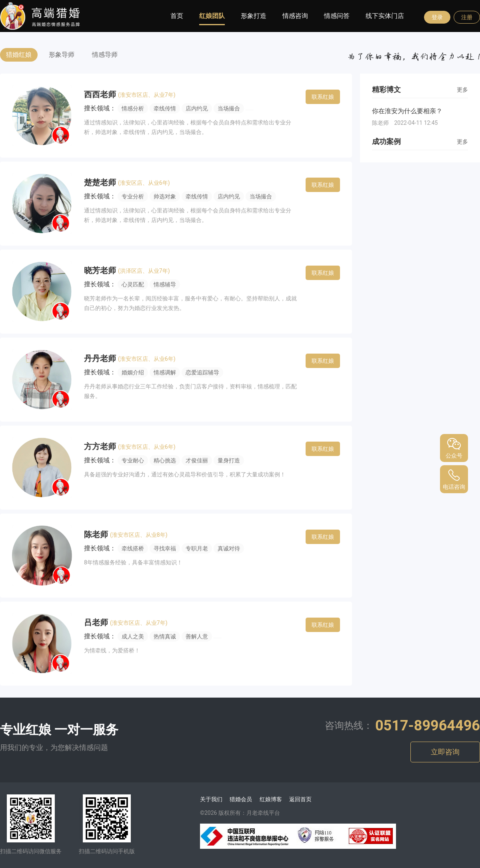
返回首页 (300, 799)
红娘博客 (271, 799)
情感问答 (337, 16)
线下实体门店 (385, 16)
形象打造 (254, 16)
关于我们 (211, 799)
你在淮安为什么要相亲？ (407, 111)
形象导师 (62, 55)
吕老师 (97, 622)
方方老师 (101, 446)
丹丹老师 (101, 358)
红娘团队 (212, 16)
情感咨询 (295, 16)
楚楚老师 (101, 182)
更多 (462, 90)
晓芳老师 (101, 270)
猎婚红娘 (19, 55)
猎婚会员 (241, 799)
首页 (177, 16)
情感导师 (105, 55)
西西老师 (101, 94)
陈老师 (97, 534)
